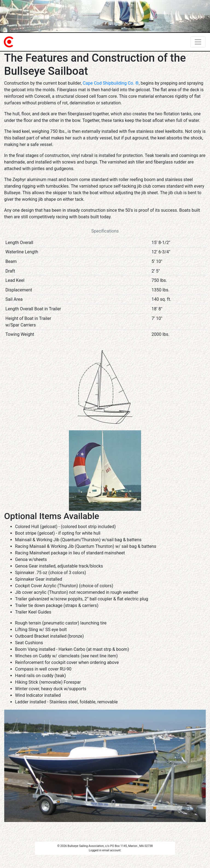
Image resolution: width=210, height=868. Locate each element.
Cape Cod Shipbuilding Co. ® (111, 83)
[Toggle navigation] (198, 42)
